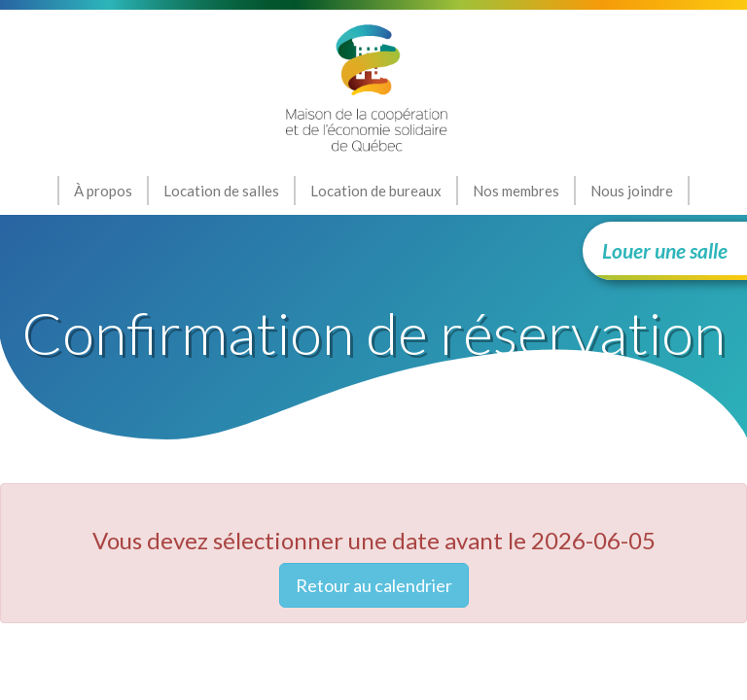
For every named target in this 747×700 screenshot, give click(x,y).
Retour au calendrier (374, 585)
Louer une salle (665, 250)
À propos (103, 191)
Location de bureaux (376, 191)
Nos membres (516, 191)
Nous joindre (632, 191)
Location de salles (221, 191)
